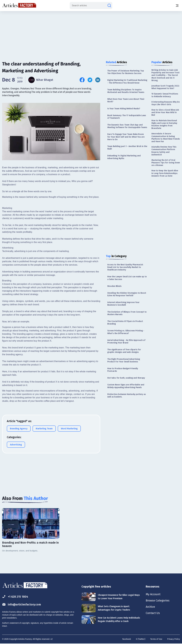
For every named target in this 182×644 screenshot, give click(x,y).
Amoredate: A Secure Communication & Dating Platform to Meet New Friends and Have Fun (166, 138)
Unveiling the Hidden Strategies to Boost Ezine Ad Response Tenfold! (127, 294)
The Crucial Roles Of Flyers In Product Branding (125, 323)
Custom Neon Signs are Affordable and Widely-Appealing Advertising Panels (126, 386)
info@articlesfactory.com (22, 604)
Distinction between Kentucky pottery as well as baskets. (127, 396)
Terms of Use (156, 639)
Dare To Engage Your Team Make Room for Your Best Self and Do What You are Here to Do (126, 137)
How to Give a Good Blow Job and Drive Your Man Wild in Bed (165, 112)
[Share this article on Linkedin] (98, 80)
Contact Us (153, 613)
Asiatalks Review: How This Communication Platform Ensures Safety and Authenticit (164, 151)
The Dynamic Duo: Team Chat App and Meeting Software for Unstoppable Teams (127, 126)
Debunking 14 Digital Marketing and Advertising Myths (124, 157)
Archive (150, 607)
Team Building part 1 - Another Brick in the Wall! (127, 148)
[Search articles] (109, 6)
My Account (153, 594)
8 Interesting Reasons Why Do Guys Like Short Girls (166, 103)
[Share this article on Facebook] (82, 80)
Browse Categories (158, 600)
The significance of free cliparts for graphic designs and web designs (124, 351)
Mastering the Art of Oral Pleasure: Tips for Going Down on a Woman (166, 163)
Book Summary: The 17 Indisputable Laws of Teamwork (127, 117)
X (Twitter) (141, 639)
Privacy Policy (174, 639)
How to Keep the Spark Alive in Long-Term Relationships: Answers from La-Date (165, 173)
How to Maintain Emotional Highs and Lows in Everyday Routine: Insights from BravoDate (164, 124)
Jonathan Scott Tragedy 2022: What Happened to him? (165, 87)
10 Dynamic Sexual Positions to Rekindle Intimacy (165, 95)
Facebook (127, 639)
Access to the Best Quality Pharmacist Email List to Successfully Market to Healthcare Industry (125, 267)
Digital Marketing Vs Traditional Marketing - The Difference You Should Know (127, 81)
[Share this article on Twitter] (90, 80)
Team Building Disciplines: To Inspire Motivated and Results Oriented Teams (126, 91)
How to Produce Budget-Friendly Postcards (123, 370)
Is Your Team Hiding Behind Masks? (124, 109)
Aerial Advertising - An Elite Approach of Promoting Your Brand (126, 341)
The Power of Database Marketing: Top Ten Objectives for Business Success (126, 72)
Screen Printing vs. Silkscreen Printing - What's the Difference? (126, 332)
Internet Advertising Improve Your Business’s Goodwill (123, 304)
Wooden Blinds (114, 286)
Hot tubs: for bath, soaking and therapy (126, 378)
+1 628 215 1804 (15, 597)
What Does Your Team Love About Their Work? (126, 100)
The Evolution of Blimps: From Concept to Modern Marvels (127, 313)
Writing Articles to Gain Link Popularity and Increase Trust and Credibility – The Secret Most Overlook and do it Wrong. (165, 75)
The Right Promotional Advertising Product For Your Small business (124, 360)
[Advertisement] (91, 33)
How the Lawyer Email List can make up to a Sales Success (127, 278)
